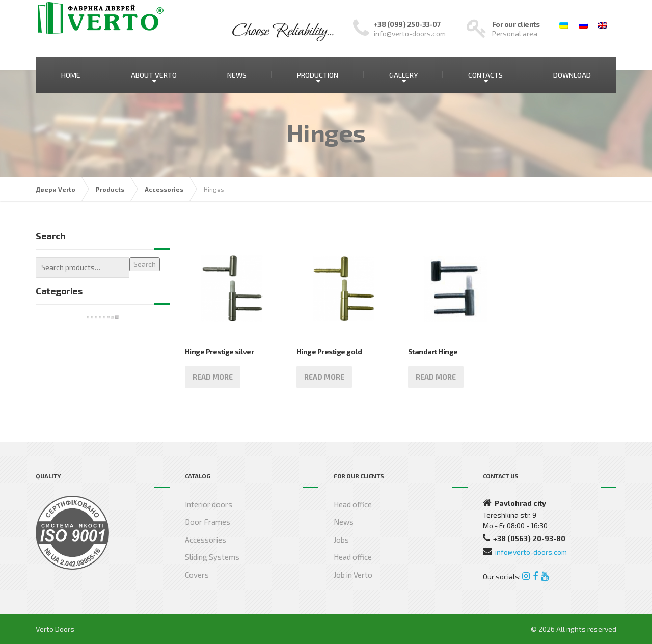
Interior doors (209, 504)
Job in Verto (353, 575)
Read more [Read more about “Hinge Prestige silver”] (213, 377)
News (344, 522)
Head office (353, 504)
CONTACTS (485, 75)
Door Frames (208, 522)
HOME (71, 75)
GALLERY (403, 75)
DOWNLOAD (572, 75)
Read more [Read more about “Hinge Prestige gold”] (324, 377)
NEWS (237, 75)
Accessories (206, 540)
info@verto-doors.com (531, 552)
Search (145, 264)
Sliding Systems (212, 557)
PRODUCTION (318, 75)
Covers (197, 575)
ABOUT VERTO (154, 75)
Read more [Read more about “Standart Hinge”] (436, 377)
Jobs (341, 540)
